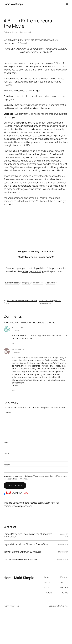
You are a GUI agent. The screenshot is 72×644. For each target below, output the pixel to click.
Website (7, 465)
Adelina (15, 32)
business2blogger (12, 283)
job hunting (51, 283)
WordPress (64, 606)
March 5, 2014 (17, 327)
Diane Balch (17, 330)
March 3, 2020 (63, 559)
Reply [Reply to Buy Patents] (14, 390)
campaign (26, 283)
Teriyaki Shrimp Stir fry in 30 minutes (23, 552)
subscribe (7, 479)
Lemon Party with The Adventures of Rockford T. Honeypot (28, 535)
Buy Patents (17, 352)
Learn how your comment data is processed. (32, 504)
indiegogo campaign (33, 271)
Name (6, 443)
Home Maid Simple (13, 4)
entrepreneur (38, 283)
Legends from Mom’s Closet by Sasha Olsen (26, 544)
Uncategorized (25, 32)
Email (6, 454)
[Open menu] (67, 4)
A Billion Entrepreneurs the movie (21, 78)
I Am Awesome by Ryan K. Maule (20, 559)
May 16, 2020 (63, 552)
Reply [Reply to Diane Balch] (14, 343)
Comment (8, 412)
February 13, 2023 (19, 349)
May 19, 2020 (63, 544)
